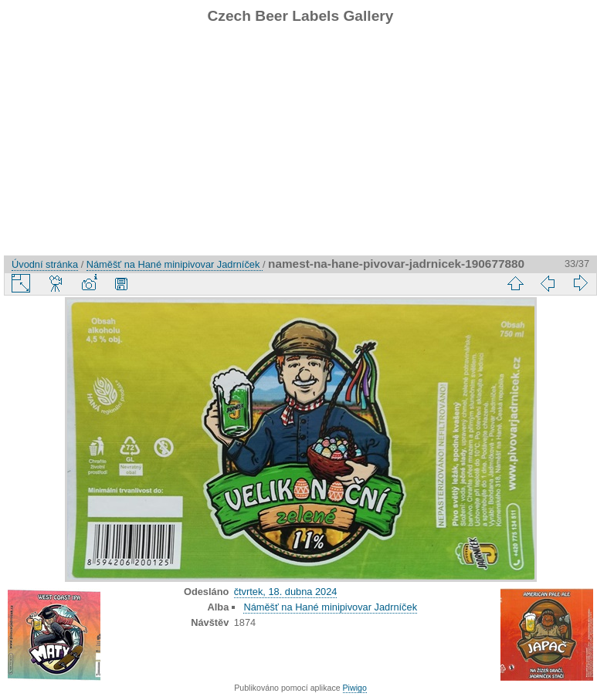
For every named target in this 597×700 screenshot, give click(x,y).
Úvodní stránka (45, 264)
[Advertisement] (300, 147)
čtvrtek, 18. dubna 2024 (286, 592)
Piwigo (355, 688)
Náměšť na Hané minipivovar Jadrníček (175, 264)
